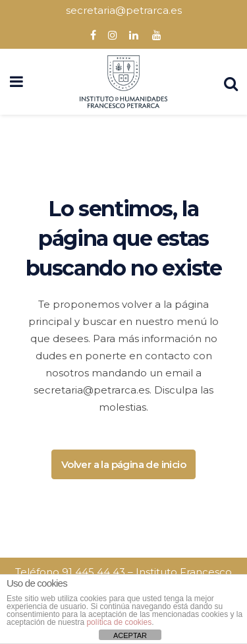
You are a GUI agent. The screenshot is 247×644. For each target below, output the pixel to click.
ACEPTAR (130, 635)
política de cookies (119, 622)
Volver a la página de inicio (123, 464)
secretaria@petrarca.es (124, 10)
